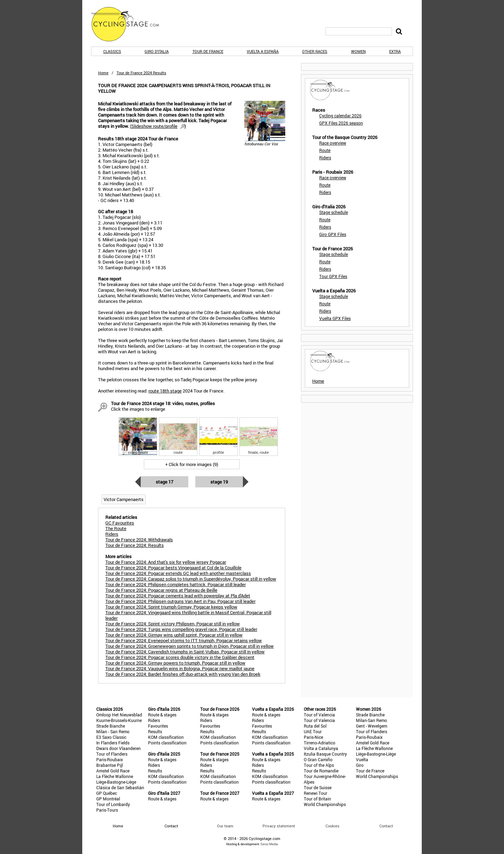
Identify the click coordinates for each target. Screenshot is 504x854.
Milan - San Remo (113, 731)
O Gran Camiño (318, 759)
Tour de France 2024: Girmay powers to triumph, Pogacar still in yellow (175, 663)
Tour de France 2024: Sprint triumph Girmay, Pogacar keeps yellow (171, 607)
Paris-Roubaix (110, 759)
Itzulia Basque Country (325, 754)
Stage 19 (219, 482)
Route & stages (162, 715)
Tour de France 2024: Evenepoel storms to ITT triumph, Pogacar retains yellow (184, 640)
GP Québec (107, 793)
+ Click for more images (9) (192, 464)
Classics (112, 51)
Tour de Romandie (321, 771)
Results (155, 731)
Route (325, 150)
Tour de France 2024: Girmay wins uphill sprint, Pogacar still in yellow (174, 635)
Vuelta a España (263, 51)
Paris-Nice (313, 737)
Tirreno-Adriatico (320, 743)
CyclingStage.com (129, 24)
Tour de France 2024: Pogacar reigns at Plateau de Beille (161, 590)
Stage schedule (334, 212)
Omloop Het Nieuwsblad (119, 715)
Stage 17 (164, 482)
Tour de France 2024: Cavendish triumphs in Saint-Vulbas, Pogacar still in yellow (185, 652)
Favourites (158, 726)
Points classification (167, 743)
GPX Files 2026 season (341, 123)
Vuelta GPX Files (335, 318)
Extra (395, 51)
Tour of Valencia (319, 715)
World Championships (325, 804)
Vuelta (362, 759)
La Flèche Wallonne (115, 776)
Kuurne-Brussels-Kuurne (119, 720)
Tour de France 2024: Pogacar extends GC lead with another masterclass (178, 573)
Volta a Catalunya (321, 748)
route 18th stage (165, 391)
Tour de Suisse (318, 787)
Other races (315, 51)
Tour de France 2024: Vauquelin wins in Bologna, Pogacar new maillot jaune (180, 668)
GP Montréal (108, 799)
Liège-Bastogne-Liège (116, 782)
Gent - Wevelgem (372, 726)
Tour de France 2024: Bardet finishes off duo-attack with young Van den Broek (183, 674)
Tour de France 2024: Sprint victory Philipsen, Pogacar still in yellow (173, 624)
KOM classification (166, 737)
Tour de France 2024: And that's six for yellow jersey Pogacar (166, 562)
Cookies (332, 826)
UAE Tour (313, 731)
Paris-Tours (107, 810)
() (158, 126)
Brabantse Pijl (110, 765)
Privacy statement (279, 826)
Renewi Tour (316, 793)
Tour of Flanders (112, 754)
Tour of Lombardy (113, 804)
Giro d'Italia (157, 51)
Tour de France (208, 51)
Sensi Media (269, 844)
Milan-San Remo (372, 720)
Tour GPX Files (333, 276)
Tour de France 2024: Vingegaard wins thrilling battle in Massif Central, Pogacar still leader (188, 615)
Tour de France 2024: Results (135, 545)
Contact (386, 826)
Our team (225, 826)
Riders (325, 158)
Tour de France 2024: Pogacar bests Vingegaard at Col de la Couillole (173, 568)
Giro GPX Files (333, 234)
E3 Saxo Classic (111, 737)
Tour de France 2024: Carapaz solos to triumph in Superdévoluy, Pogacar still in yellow (191, 579)
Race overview (333, 143)
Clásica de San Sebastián (120, 787)
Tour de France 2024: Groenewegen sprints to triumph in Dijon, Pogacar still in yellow (190, 646)
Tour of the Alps (319, 765)
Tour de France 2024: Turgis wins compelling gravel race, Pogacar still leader (181, 629)
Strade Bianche (111, 726)
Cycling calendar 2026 (340, 116)
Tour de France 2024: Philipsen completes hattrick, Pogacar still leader (176, 584)
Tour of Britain (317, 799)
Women (358, 51)
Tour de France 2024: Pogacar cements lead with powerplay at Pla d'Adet (178, 596)
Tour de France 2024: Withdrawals (139, 540)
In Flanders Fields (113, 743)
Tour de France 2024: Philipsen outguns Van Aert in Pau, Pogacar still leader (180, 601)
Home (103, 73)
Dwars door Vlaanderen (118, 748)
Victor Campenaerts (124, 499)
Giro (360, 765)
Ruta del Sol (315, 726)
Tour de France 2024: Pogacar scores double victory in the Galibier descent (180, 657)
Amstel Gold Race (113, 771)
